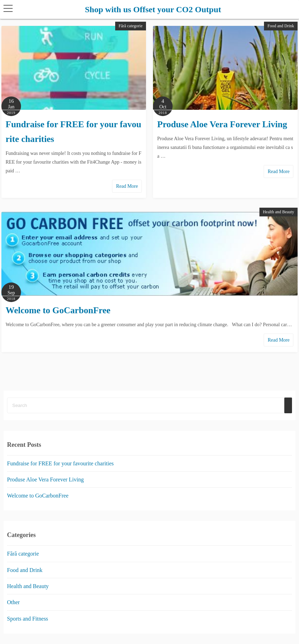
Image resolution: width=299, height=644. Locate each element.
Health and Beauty (279, 212)
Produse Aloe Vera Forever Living (222, 124)
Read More (127, 186)
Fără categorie (131, 26)
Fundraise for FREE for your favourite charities (60, 463)
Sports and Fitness (27, 619)
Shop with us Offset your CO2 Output (153, 9)
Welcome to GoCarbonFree (58, 310)
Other (13, 603)
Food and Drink (281, 26)
